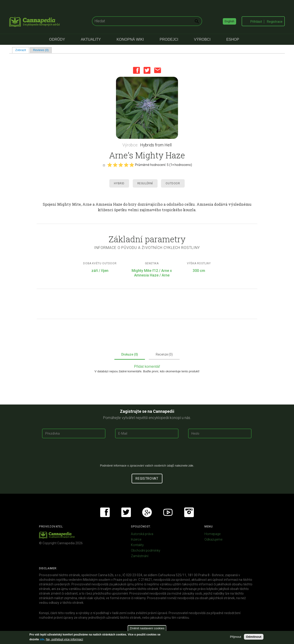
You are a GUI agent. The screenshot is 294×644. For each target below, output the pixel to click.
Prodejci (169, 39)
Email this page (158, 70)
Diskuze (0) (130, 354)
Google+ (147, 512)
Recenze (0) (164, 354)
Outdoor (173, 183)
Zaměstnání (140, 556)
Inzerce (136, 539)
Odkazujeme (213, 539)
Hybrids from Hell (156, 145)
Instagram (189, 512)
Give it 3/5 (121, 165)
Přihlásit (256, 22)
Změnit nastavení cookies (147, 628)
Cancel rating (104, 165)
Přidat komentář (147, 366)
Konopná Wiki (130, 39)
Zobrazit (22, 50)
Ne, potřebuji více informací (65, 639)
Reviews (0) (41, 50)
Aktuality (91, 39)
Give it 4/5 (126, 165)
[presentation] (147, 453)
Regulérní (145, 183)
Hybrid (119, 183)
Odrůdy (57, 39)
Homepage (212, 534)
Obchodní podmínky (146, 550)
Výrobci (202, 39)
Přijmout (236, 637)
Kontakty (137, 545)
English (229, 21)
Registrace (275, 22)
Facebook (136, 70)
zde (42, 639)
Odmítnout (254, 637)
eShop (233, 39)
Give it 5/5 (132, 165)
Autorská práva (142, 534)
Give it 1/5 (110, 165)
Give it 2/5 (115, 165)
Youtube (168, 512)
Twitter (147, 70)
